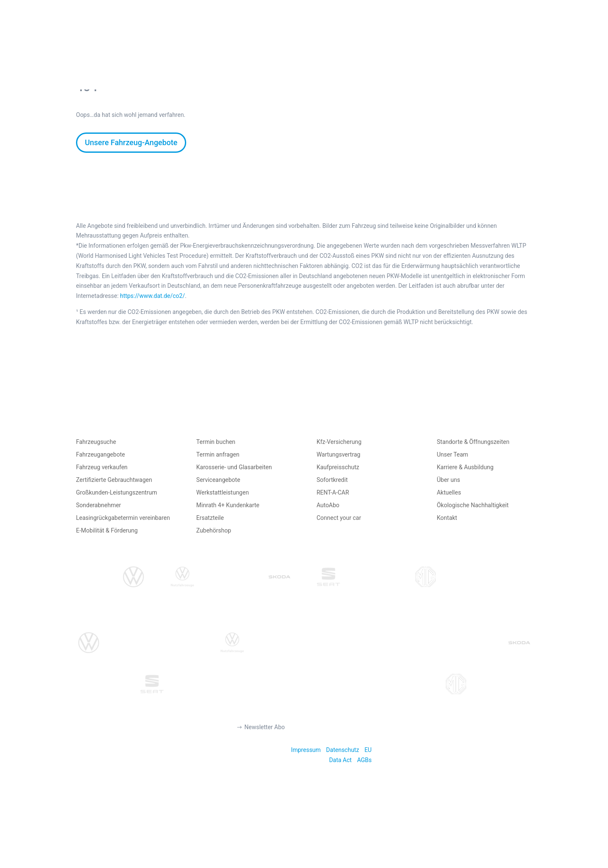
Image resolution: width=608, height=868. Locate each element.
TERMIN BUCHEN (413, 39)
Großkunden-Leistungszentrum (117, 493)
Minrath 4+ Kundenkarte (228, 505)
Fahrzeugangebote (100, 455)
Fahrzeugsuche (96, 442)
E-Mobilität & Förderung (107, 531)
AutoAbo (328, 505)
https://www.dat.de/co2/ (152, 296)
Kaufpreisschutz (338, 467)
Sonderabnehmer (99, 505)
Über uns (448, 480)
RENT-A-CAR (333, 493)
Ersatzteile (210, 518)
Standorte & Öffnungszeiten (473, 442)
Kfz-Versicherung (339, 442)
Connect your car (339, 518)
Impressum (306, 750)
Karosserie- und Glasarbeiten (234, 467)
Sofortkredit (332, 480)
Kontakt (447, 518)
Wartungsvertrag (339, 455)
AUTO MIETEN (340, 39)
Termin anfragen (218, 455)
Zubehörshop (214, 531)
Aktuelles (449, 493)
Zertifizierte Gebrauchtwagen (114, 480)
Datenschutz (342, 750)
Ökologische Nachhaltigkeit (472, 505)
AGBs (365, 760)
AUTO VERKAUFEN (266, 39)
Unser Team (452, 455)
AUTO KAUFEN (192, 39)
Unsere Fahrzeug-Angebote (131, 142)
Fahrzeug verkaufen (102, 467)
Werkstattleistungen (223, 493)
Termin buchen (216, 442)
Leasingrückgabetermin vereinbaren (123, 518)
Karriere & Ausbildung (465, 467)
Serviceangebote (218, 480)
